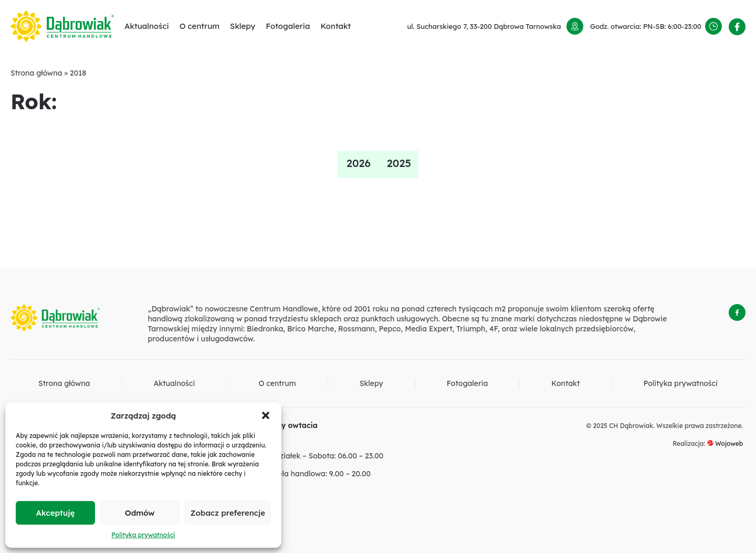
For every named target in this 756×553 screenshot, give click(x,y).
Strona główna (36, 73)
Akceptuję (56, 513)
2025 (399, 163)
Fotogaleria (288, 26)
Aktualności (147, 26)
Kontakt (335, 26)
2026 (359, 163)
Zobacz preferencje (228, 513)
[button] (266, 415)
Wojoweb (725, 444)
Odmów (140, 513)
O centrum (199, 26)
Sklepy (243, 26)
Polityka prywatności (143, 535)
